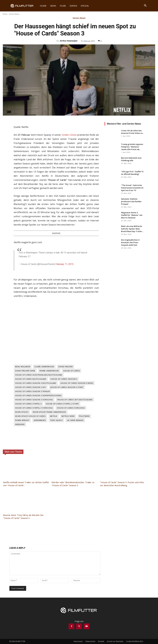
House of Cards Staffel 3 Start (62, 404)
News (53, 6)
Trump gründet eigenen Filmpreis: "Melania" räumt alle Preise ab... (132, 147)
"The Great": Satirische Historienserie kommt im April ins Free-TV (132, 188)
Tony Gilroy (56, 420)
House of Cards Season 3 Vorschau (34, 400)
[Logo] (24, 6)
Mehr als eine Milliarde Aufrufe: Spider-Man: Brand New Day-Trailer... (132, 229)
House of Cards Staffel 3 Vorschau (34, 408)
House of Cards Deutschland (31, 379)
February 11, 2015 (65, 264)
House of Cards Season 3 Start (67, 387)
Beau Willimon (23, 367)
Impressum (78, 641)
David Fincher (66, 367)
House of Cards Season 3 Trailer (33, 391)
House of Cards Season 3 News (77, 383)
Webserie (20, 424)
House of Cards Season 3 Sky (31, 387)
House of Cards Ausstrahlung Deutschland (39, 375)
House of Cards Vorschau (71, 408)
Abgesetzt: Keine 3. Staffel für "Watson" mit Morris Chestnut (132, 215)
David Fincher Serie (25, 371)
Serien (73, 6)
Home (43, 6)
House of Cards (72, 371)
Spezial (85, 6)
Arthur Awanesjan (69, 41)
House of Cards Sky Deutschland (75, 400)
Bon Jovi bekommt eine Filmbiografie (131, 159)
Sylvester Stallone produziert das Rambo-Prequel (132, 201)
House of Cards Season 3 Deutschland (36, 383)
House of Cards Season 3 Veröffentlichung (38, 395)
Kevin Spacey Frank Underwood (49, 412)
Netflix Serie (68, 416)
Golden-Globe (69, 135)
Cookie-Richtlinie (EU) (134, 641)
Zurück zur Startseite (115, 641)
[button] (145, 6)
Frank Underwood (49, 371)
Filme (63, 6)
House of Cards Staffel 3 (28, 404)
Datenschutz (90, 641)
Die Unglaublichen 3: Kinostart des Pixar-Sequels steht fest (130, 242)
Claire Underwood (44, 367)
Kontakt (101, 641)
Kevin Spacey (22, 412)
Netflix (54, 416)
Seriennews (40, 420)
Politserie (84, 416)
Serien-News (14, 14)
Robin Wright (22, 420)
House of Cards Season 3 (64, 379)
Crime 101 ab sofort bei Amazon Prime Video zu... (132, 132)
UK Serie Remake (75, 420)
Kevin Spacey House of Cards (30, 416)
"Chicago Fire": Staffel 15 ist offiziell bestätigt (132, 173)
